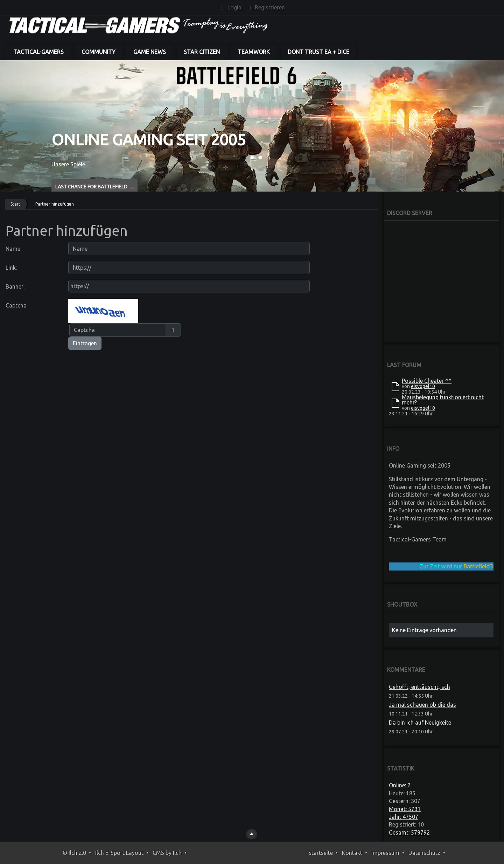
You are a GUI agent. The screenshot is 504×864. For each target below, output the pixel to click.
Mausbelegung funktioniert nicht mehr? (443, 400)
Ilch (177, 853)
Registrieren (266, 7)
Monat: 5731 (405, 809)
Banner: (15, 286)
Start (15, 204)
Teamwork (254, 52)
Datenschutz (424, 853)
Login (231, 7)
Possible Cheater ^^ (427, 381)
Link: (11, 268)
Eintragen (85, 343)
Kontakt (352, 853)
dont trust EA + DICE (318, 52)
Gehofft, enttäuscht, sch (419, 687)
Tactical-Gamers (38, 52)
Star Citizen (202, 52)
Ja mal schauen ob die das (422, 705)
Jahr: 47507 (404, 817)
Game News (150, 52)
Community (99, 52)
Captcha (16, 305)
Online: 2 (400, 785)
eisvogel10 (423, 386)
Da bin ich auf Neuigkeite (420, 723)
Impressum (385, 853)
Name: (13, 249)
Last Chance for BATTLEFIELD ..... (94, 187)
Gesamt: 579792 (409, 832)
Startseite (321, 853)
